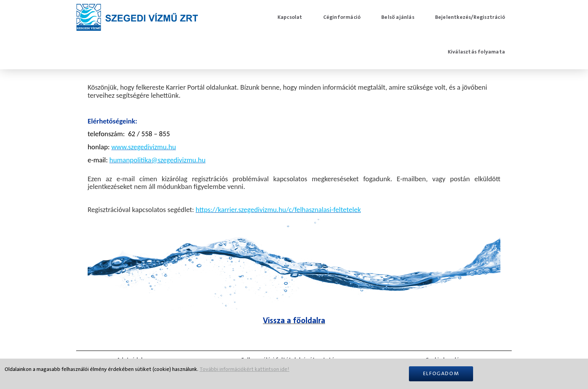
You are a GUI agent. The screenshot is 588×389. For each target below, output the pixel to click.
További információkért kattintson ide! (244, 369)
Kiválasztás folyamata (476, 52)
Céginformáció (342, 17)
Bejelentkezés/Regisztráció (470, 17)
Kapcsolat (290, 17)
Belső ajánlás (398, 17)
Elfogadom (441, 374)
